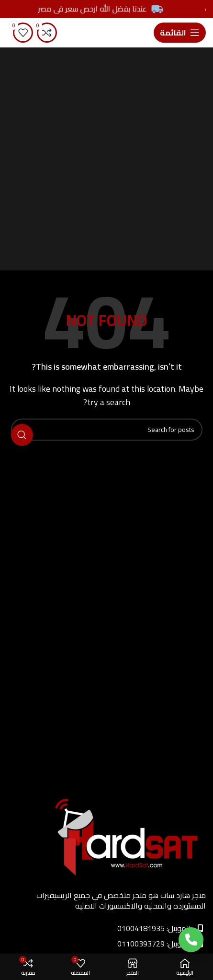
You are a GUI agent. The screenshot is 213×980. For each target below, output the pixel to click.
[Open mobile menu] (180, 33)
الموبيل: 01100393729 (161, 944)
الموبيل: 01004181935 (161, 928)
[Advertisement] (106, 159)
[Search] (107, 430)
